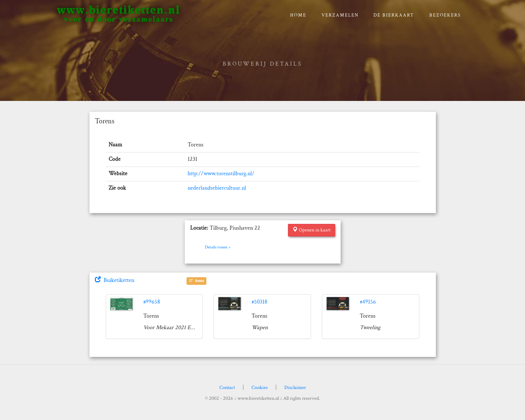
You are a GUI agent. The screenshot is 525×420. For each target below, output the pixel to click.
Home (298, 15)
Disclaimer (295, 388)
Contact (227, 388)
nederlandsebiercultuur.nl (217, 188)
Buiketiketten (115, 280)
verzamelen (340, 15)
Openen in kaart (312, 230)
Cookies (260, 388)
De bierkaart (394, 15)
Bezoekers (445, 15)
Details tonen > (218, 247)
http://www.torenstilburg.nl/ (221, 174)
